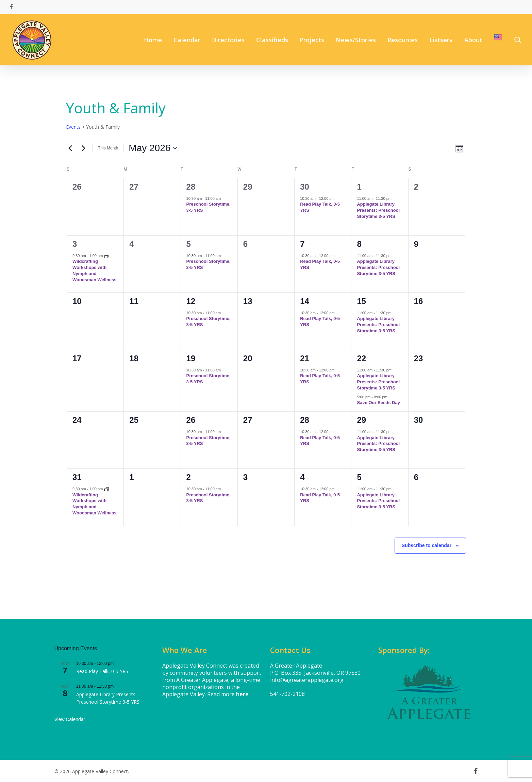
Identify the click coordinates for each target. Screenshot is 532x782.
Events (73, 127)
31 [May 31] (77, 477)
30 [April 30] (305, 187)
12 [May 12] (191, 301)
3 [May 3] (75, 244)
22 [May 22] (361, 358)
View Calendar (70, 719)
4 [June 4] (302, 477)
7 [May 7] (302, 244)
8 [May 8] (359, 244)
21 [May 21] (305, 358)
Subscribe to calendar (427, 545)
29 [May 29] (361, 420)
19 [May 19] (191, 358)
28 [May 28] (305, 420)
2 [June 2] (189, 477)
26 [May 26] (191, 420)
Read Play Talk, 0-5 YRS (102, 671)
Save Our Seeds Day (378, 403)
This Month (108, 148)
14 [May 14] (305, 301)
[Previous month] (70, 148)
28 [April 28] (191, 187)
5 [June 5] (359, 477)
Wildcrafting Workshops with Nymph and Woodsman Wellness (95, 504)
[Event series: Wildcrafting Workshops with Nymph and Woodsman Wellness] (107, 255)
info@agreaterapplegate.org (307, 680)
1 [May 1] (359, 187)
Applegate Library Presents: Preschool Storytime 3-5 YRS (378, 210)
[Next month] (83, 148)
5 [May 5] (189, 244)
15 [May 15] (361, 301)
